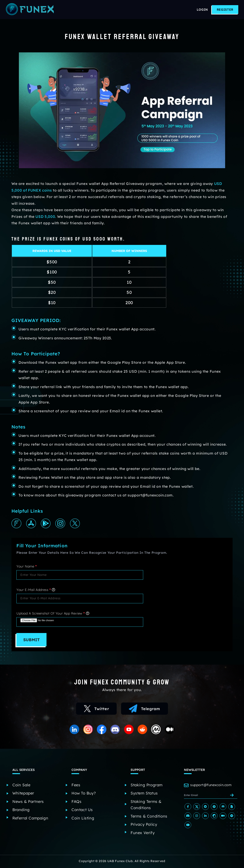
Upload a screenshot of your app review (53, 614)
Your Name (27, 567)
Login (202, 10)
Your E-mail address (36, 591)
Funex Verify (143, 833)
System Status (144, 794)
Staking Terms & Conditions (146, 805)
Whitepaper (23, 794)
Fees (76, 786)
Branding (21, 811)
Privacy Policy (144, 825)
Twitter (96, 710)
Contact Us (82, 811)
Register (225, 10)
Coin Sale (21, 786)
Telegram (145, 710)
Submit (32, 641)
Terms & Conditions (149, 817)
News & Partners (28, 802)
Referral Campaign (30, 819)
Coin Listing (83, 819)
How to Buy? (84, 794)
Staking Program (147, 786)
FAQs (76, 802)
